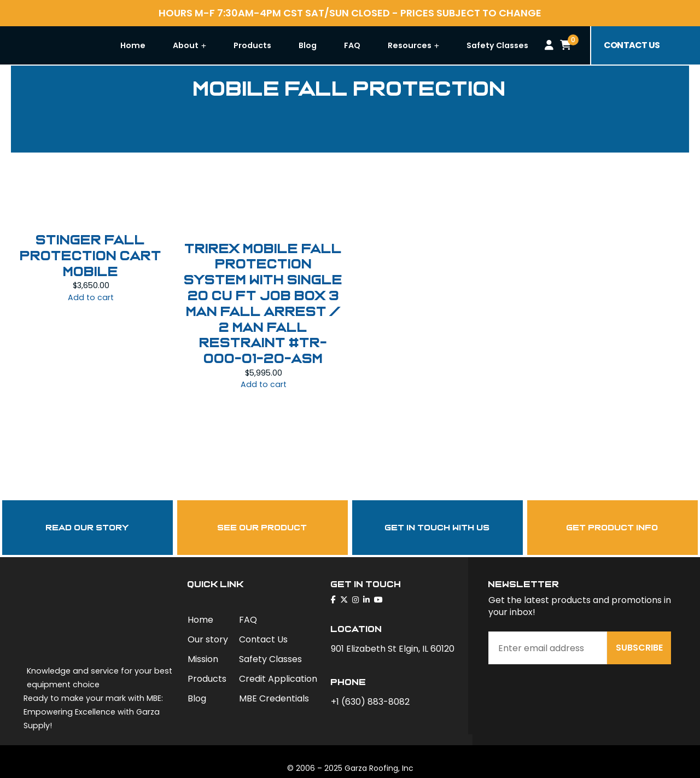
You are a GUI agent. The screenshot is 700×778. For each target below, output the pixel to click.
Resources (441, 45)
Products (280, 45)
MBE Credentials (274, 698)
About (217, 45)
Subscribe (639, 648)
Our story (208, 639)
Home (160, 45)
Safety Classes (525, 45)
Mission (203, 659)
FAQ (380, 45)
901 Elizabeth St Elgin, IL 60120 (393, 649)
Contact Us (263, 639)
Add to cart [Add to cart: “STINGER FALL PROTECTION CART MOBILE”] (91, 297)
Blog (335, 45)
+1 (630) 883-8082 (370, 702)
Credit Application (278, 679)
